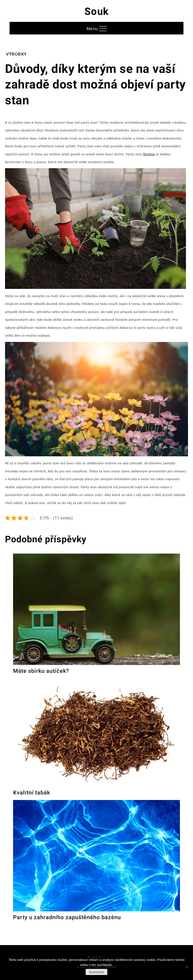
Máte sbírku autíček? (41, 671)
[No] (187, 967)
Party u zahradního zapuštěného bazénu (67, 917)
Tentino (149, 154)
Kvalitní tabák (32, 793)
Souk (97, 11)
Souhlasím (96, 972)
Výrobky (16, 54)
